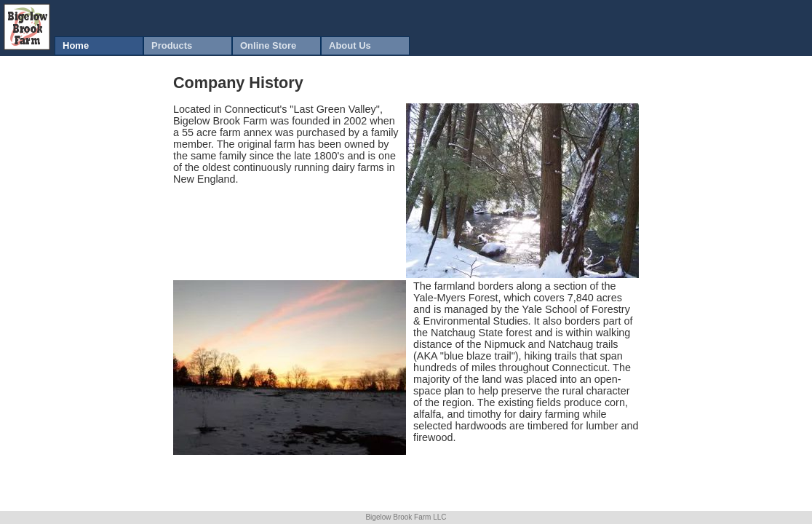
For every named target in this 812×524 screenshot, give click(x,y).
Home (76, 45)
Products (172, 45)
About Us (350, 45)
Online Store (268, 45)
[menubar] (232, 46)
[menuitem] (99, 46)
